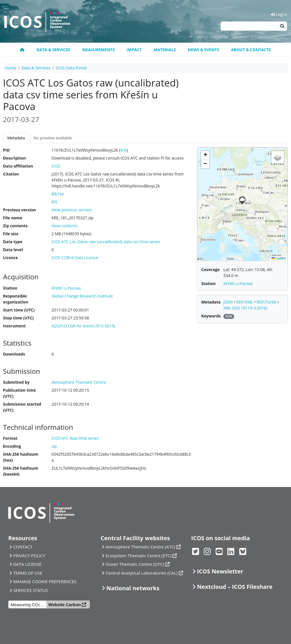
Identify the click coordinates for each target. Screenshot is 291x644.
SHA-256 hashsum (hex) (21, 457)
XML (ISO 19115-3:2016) (245, 308)
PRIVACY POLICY (29, 556)
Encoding (12, 446)
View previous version (72, 210)
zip (54, 446)
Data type (13, 242)
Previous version (20, 210)
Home (11, 68)
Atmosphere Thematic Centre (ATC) (140, 547)
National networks (133, 588)
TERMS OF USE (28, 573)
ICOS (56, 166)
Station (10, 288)
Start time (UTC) (19, 310)
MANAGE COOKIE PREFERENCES (45, 581)
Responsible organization (16, 299)
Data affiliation (18, 166)
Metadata (16, 138)
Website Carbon (65, 605)
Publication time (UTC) (19, 393)
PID (7, 150)
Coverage (210, 270)
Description (15, 158)
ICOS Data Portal (71, 68)
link (123, 150)
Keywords (211, 316)
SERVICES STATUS (30, 590)
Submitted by (16, 382)
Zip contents (15, 226)
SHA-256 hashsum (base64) (21, 471)
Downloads (14, 354)
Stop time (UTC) (18, 318)
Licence (11, 258)
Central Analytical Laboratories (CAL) (141, 573)
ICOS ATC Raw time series (75, 438)
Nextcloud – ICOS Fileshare (235, 587)
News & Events (203, 50)
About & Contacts (251, 50)
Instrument (14, 326)
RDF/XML (245, 302)
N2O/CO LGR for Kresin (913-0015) (83, 326)
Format (10, 438)
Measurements (98, 50)
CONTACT (23, 547)
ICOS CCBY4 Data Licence (75, 258)
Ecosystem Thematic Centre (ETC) (138, 556)
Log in (279, 14)
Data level (13, 250)
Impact (134, 50)
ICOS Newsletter (220, 571)
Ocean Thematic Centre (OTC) (135, 564)
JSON (229, 302)
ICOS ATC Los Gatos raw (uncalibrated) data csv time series (106, 242)
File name (13, 218)
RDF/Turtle (267, 302)
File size (11, 234)
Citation (11, 174)
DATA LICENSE (27, 564)
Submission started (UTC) (22, 407)
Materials (165, 50)
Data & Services (53, 50)
